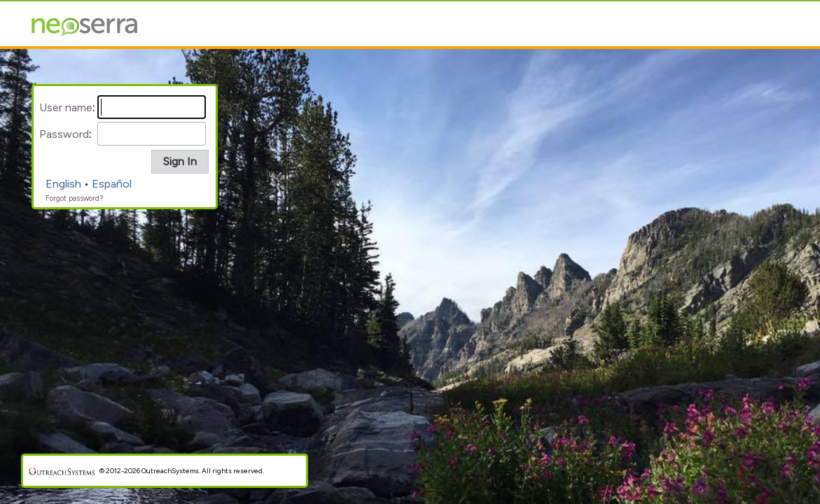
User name (66, 107)
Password (64, 134)
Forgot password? (74, 198)
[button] (180, 162)
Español (112, 184)
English (63, 184)
